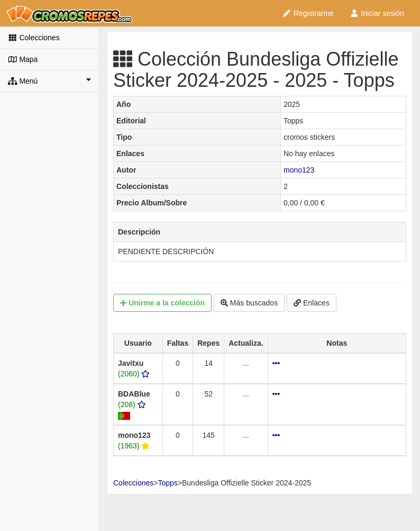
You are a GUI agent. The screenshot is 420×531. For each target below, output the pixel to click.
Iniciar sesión (377, 13)
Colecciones (34, 38)
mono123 (299, 170)
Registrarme (308, 13)
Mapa (23, 59)
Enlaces (312, 303)
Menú (49, 80)
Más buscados (249, 303)
